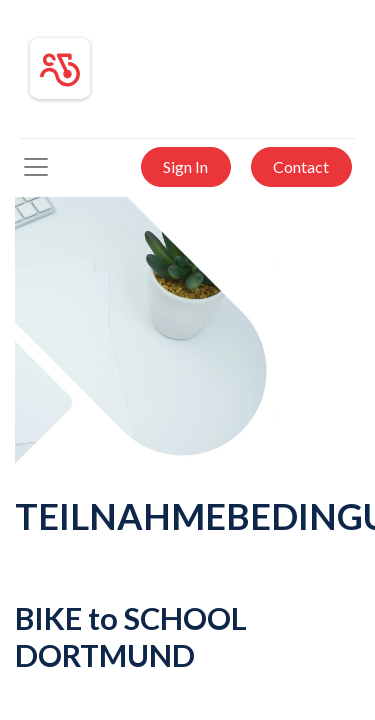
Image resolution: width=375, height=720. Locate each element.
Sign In (185, 166)
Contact (301, 166)
